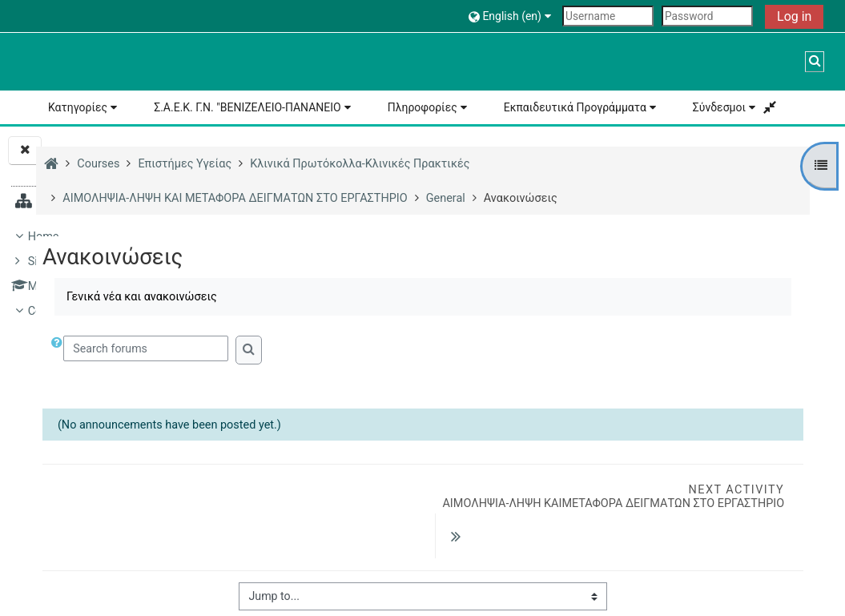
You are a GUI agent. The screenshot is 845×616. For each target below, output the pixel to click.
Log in (794, 16)
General (176, 570)
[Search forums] (356, 348)
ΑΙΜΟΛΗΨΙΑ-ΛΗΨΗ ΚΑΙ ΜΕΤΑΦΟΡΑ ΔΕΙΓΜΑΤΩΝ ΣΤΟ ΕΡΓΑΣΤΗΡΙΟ (156, 500)
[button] (512, 16)
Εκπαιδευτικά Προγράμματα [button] (575, 107)
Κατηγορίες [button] (78, 107)
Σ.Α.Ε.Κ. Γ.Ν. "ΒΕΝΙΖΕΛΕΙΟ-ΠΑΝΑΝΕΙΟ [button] (247, 107)
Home (44, 237)
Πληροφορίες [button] (423, 107)
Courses (49, 311)
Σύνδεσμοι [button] (719, 107)
